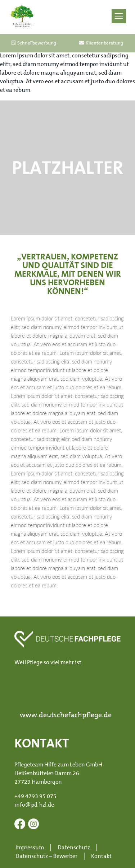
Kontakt (101, 857)
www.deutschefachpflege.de (66, 715)
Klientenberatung (101, 43)
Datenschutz (74, 848)
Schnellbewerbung (34, 43)
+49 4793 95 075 (35, 797)
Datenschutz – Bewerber (46, 857)
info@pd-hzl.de (34, 805)
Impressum (30, 848)
